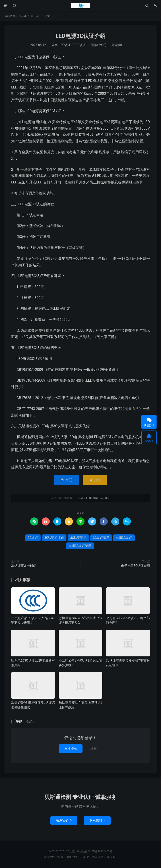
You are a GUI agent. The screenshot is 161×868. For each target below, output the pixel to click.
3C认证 (80, 6)
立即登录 (71, 748)
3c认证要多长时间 (24, 566)
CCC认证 (79, 45)
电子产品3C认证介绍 (135, 566)
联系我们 (64, 820)
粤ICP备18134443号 (100, 851)
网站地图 (82, 851)
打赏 (95, 480)
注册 (93, 748)
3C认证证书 (78, 538)
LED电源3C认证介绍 (81, 36)
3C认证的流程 (54, 538)
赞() (67, 480)
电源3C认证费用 (80, 546)
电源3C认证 (124, 538)
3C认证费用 (101, 538)
